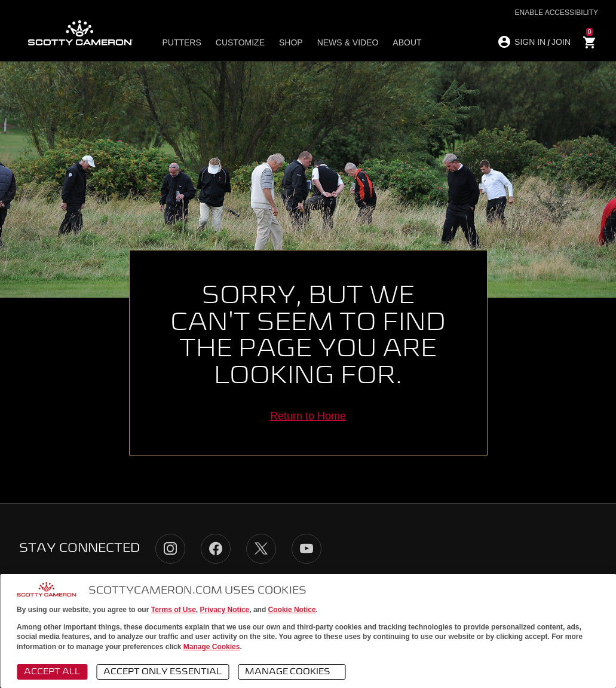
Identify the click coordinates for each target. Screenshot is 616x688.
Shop (291, 42)
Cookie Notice (292, 610)
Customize (240, 42)
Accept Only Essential (163, 672)
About (407, 42)
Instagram (170, 549)
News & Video (348, 42)
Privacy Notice (225, 610)
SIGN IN (530, 42)
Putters (181, 42)
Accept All (52, 672)
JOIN (561, 42)
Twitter (261, 549)
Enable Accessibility (557, 13)
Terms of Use (174, 610)
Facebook (216, 549)
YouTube (307, 549)
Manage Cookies (212, 647)
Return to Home (308, 416)
